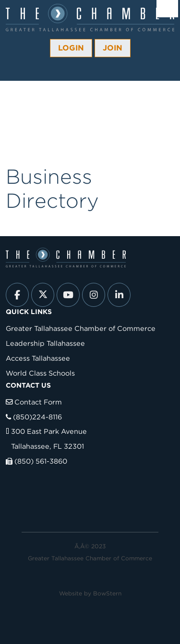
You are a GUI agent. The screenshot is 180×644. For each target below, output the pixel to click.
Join (113, 48)
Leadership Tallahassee (45, 343)
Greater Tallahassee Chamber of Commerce (81, 328)
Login (71, 48)
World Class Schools (40, 373)
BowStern (107, 593)
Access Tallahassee (38, 358)
